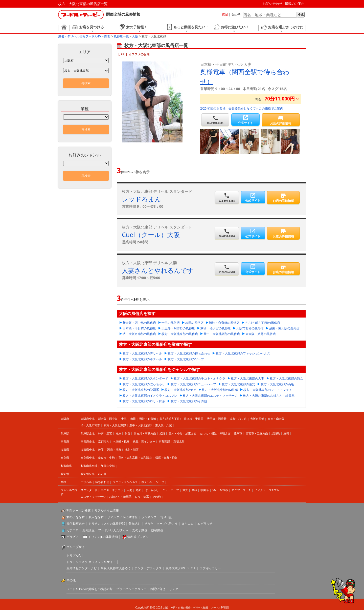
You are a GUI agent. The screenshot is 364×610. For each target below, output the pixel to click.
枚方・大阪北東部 (115, 425)
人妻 (129, 490)
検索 (301, 15)
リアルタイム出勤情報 (122, 517)
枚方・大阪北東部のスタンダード (145, 378)
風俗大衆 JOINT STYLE (181, 568)
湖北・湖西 (132, 449)
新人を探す (96, 517)
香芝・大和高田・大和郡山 (135, 458)
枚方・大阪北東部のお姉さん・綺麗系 (269, 396)
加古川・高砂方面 (145, 433)
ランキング (149, 517)
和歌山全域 (108, 466)
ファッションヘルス (125, 482)
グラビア (73, 537)
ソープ (160, 482)
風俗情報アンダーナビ (82, 568)
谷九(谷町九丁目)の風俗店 (263, 323)
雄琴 (101, 449)
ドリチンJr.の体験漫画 (103, 537)
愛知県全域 (88, 474)
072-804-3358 (227, 197)
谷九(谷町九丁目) (170, 419)
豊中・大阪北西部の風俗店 (222, 334)
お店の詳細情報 (281, 120)
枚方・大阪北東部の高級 (277, 384)
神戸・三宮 (105, 433)
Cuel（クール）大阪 (151, 235)
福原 (118, 433)
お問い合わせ (272, 4)
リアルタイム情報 (107, 510)
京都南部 (164, 441)
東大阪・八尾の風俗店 (261, 334)
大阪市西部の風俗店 (250, 328)
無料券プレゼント (140, 537)
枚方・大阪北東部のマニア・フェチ (268, 390)
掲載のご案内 (295, 4)
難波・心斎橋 (148, 419)
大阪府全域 (88, 419)
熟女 (139, 490)
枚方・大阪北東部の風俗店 (180, 334)
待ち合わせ (102, 482)
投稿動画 (157, 530)
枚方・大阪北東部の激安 (238, 384)
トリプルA (74, 555)
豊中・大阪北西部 (141, 425)
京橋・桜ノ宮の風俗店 (216, 328)
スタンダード (89, 490)
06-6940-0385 (215, 120)
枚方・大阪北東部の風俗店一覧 (83, 4)
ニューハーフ (171, 490)
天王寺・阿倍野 (217, 419)
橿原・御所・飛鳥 (166, 458)
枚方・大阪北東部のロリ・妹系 (144, 401)
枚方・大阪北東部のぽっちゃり (144, 384)
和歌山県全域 (89, 466)
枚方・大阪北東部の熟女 (286, 378)
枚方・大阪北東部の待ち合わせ (189, 353)
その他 (157, 497)
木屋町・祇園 (121, 441)
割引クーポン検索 (79, 510)
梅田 (133, 419)
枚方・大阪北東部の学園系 (141, 390)
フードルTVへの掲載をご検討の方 (89, 589)
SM (214, 490)
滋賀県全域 (88, 449)
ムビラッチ (205, 524)
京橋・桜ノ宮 (238, 419)
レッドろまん (142, 199)
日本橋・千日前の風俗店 (139, 328)
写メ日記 (166, 517)
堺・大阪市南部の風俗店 (139, 334)
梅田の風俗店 (194, 323)
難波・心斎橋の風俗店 (224, 323)
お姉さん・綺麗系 (120, 497)
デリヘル (86, 482)
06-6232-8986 (227, 233)
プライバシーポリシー (131, 589)
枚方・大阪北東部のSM (180, 390)
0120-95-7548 (227, 269)
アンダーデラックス (148, 568)
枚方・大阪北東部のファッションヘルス (243, 353)
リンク (174, 589)
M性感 (224, 490)
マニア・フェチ (241, 490)
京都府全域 (88, 441)
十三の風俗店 (171, 323)
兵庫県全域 (88, 433)
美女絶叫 (134, 524)
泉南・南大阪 (276, 419)
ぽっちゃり (152, 490)
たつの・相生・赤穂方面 (215, 433)
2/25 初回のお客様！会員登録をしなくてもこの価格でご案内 (242, 108)
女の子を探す (76, 517)
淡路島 (276, 433)
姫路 (162, 433)
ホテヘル (147, 482)
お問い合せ (158, 589)
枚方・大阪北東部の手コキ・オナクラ (199, 378)
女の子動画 (140, 530)
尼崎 (286, 433)
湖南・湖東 (114, 449)
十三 (124, 419)
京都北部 (179, 441)
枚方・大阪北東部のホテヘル (142, 359)
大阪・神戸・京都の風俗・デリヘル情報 (186, 607)
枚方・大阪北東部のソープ (186, 359)
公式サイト (245, 120)
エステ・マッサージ (93, 497)
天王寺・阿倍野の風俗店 (178, 328)
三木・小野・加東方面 (183, 433)
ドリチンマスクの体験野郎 (107, 524)
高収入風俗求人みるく (116, 568)
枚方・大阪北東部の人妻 (247, 378)
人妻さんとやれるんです (158, 270)
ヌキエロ (188, 524)
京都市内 (104, 441)
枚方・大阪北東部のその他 (189, 401)
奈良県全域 (88, 458)
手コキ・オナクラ (112, 490)
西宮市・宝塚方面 (257, 433)
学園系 (205, 490)
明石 (127, 433)
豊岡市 (238, 433)
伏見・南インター (144, 441)
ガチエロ (73, 530)
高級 (194, 490)
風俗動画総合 (76, 524)
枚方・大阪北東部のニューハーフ (193, 384)
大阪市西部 (257, 419)
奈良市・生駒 (106, 458)
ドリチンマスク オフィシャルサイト (91, 562)
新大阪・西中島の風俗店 (139, 323)
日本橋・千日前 (194, 419)
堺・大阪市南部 (90, 425)
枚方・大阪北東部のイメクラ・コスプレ (150, 396)
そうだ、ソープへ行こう (161, 524)
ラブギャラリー (210, 568)
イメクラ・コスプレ (267, 490)
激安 (185, 490)
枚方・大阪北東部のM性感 (220, 390)
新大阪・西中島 (108, 419)
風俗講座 (88, 530)
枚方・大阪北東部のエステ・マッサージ (210, 396)
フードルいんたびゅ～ (113, 530)
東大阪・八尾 (164, 425)
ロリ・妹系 (142, 497)
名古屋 (102, 474)
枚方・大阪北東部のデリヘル (142, 353)
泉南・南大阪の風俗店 (284, 328)
